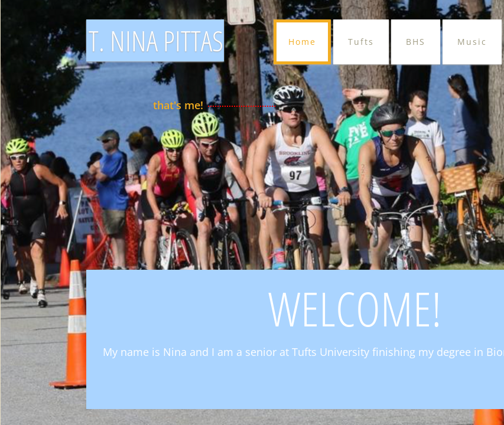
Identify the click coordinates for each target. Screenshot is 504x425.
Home (302, 42)
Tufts (361, 42)
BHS (416, 42)
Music (472, 42)
